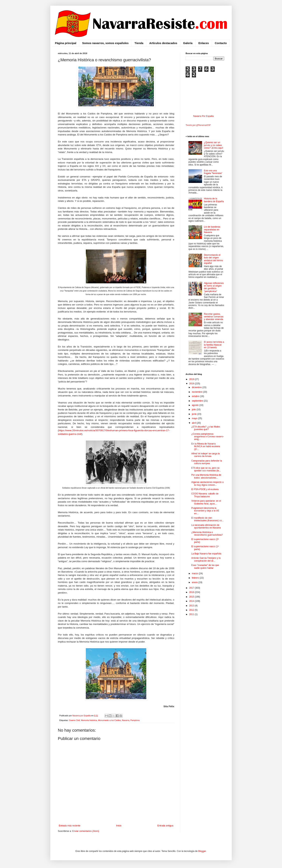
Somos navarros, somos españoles (105, 43)
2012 (192, 610)
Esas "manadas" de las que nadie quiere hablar (205, 566)
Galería (188, 43)
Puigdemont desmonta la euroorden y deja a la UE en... (205, 511)
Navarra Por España (203, 116)
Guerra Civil (74, 720)
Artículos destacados (163, 43)
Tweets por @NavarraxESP (198, 125)
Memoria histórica (89, 720)
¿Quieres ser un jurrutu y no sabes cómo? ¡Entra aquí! (214, 145)
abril (194, 423)
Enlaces (204, 43)
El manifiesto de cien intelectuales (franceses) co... (207, 519)
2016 (192, 592)
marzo (195, 573)
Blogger (202, 851)
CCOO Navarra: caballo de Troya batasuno (205, 495)
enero (195, 582)
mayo (195, 418)
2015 (192, 597)
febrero (196, 578)
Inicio (119, 826)
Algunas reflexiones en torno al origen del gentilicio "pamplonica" (214, 287)
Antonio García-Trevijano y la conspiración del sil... (206, 559)
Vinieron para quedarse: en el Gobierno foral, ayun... (206, 502)
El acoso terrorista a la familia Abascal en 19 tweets (214, 345)
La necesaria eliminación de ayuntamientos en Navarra (206, 526)
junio (195, 414)
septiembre (198, 401)
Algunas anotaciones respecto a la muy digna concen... (207, 483)
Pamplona (135, 720)
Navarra (126, 720)
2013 (192, 606)
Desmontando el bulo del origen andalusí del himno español (213, 259)
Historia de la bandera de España (214, 200)
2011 (192, 614)
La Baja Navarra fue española (206, 554)
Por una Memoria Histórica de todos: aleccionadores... (206, 476)
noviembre (197, 392)
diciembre (197, 387)
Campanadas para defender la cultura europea (207, 462)
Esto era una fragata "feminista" (213, 172)
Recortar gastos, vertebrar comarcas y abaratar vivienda (214, 317)
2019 (192, 379)
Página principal (66, 43)
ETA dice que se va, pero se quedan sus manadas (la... (206, 469)
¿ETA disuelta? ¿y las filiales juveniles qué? (206, 428)
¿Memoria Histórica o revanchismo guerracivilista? (207, 534)
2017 (192, 588)
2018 (192, 384)
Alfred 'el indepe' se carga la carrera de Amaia (205, 455)
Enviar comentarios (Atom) (86, 831)
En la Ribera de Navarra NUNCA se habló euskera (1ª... (206, 446)
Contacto (221, 43)
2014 (192, 601)
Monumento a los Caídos (109, 720)
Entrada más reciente (70, 826)
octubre (196, 396)
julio (194, 410)
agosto (196, 405)
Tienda (139, 43)
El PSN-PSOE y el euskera (205, 489)
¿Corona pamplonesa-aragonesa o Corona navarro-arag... (208, 437)
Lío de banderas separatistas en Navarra (212, 230)
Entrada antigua (165, 826)
